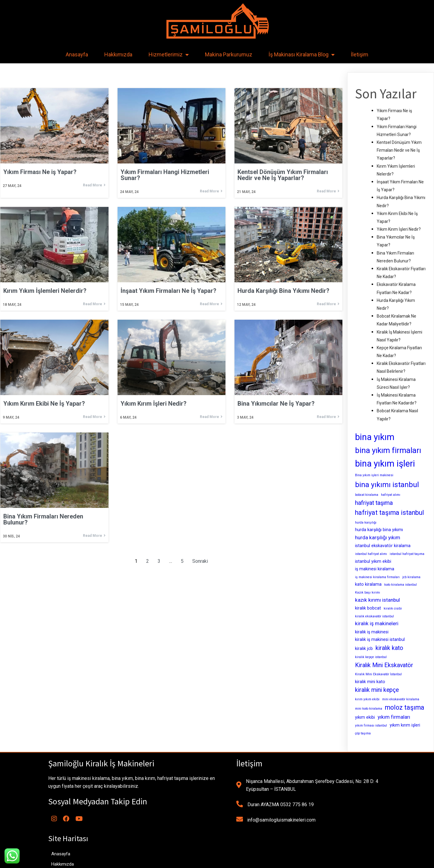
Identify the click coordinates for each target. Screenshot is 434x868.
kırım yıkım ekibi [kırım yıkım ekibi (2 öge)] (367, 699)
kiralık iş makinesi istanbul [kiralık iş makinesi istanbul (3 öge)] (380, 639)
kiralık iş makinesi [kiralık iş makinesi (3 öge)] (372, 632)
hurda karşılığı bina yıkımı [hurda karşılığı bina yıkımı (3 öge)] (379, 530)
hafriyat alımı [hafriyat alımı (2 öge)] (391, 495)
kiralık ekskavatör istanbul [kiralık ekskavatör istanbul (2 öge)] (374, 616)
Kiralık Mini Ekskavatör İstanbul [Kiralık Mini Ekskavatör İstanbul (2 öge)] (378, 674)
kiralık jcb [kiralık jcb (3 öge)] (364, 648)
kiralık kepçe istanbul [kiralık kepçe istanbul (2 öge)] (371, 657)
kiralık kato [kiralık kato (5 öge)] (389, 648)
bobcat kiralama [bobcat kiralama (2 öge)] (367, 495)
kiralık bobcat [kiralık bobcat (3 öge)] (368, 608)
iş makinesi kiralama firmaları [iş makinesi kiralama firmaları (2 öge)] (377, 577)
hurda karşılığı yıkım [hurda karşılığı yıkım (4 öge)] (378, 537)
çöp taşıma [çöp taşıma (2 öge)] (363, 733)
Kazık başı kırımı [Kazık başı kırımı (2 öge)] (368, 592)
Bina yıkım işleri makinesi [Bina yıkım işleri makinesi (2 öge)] (374, 475)
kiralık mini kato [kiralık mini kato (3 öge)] (370, 682)
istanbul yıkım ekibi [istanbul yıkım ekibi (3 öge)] (373, 561)
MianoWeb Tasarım (259, 861)
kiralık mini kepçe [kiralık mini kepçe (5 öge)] (377, 690)
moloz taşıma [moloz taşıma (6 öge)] (405, 707)
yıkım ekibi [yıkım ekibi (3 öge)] (365, 717)
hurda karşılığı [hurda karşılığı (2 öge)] (366, 523)
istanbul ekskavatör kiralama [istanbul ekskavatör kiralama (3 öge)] (383, 546)
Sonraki (200, 561)
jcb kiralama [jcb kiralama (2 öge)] (411, 577)
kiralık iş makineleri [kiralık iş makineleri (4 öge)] (377, 623)
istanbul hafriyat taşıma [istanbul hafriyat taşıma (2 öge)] (407, 554)
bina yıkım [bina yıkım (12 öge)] (375, 437)
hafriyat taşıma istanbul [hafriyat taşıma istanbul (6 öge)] (390, 513)
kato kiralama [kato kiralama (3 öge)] (368, 584)
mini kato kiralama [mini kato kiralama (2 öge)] (369, 709)
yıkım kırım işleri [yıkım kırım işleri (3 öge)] (405, 725)
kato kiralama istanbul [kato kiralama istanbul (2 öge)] (401, 585)
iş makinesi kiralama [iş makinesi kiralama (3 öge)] (375, 569)
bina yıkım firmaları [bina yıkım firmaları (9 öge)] (388, 450)
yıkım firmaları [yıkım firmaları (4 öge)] (394, 717)
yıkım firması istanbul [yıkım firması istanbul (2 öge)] (371, 725)
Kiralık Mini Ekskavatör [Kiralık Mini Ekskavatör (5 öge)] (384, 665)
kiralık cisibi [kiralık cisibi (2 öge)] (393, 608)
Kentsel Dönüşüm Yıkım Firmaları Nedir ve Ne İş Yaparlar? (399, 150)
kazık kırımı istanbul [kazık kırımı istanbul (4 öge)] (377, 600)
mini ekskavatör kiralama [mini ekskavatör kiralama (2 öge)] (401, 699)
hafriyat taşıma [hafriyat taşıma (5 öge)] (374, 503)
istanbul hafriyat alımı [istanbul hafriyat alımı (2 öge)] (371, 554)
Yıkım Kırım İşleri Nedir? (399, 229)
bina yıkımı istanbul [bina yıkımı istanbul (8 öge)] (387, 485)
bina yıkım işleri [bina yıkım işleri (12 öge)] (385, 464)
